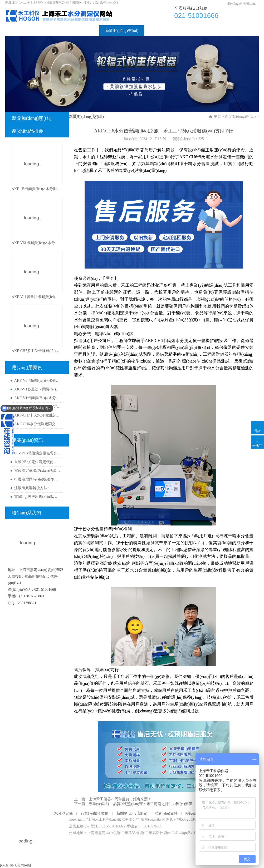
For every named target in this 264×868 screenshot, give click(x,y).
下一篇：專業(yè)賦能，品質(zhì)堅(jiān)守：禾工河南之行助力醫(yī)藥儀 (133, 804)
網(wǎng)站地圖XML (242, 4)
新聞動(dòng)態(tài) (122, 31)
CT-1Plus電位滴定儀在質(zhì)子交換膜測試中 (37, 453)
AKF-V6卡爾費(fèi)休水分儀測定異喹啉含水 (37, 381)
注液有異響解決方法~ (32, 488)
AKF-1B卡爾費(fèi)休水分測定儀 (37, 189)
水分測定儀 (41, 31)
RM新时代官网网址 (16, 865)
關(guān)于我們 (200, 31)
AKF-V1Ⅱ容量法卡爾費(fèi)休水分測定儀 (37, 297)
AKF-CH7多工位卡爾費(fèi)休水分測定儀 (37, 351)
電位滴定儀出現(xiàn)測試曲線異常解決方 (37, 471)
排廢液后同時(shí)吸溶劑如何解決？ (37, 479)
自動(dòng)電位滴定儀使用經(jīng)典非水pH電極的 (37, 462)
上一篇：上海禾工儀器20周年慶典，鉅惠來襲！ (113, 799)
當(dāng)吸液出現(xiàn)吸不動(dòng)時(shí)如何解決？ (37, 497)
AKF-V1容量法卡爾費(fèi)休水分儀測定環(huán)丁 (37, 389)
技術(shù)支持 (162, 31)
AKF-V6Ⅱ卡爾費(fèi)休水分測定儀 (37, 243)
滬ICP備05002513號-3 (183, 819)
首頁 (15, 31)
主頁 (217, 116)
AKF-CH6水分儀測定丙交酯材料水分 (37, 424)
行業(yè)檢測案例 (78, 31)
